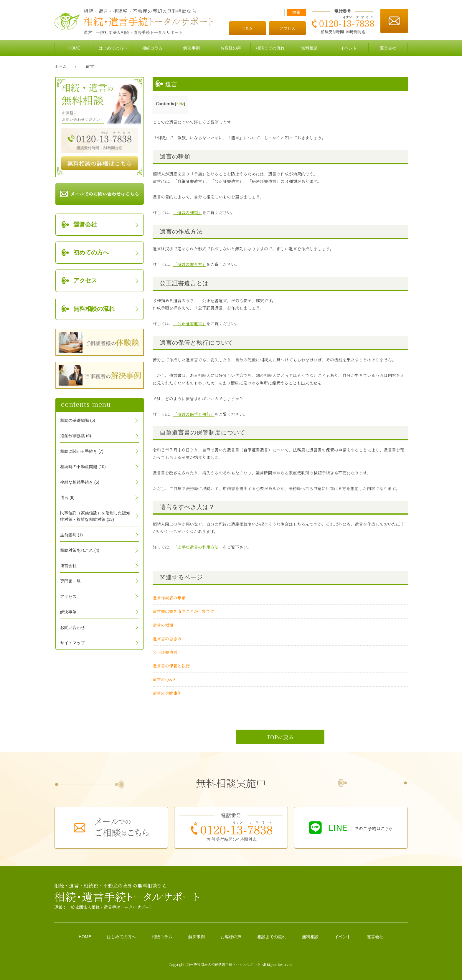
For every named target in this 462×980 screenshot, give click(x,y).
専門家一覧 (70, 581)
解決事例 (192, 48)
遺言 (90, 66)
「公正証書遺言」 (190, 323)
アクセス (85, 280)
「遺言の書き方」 (190, 264)
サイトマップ (72, 643)
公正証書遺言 (165, 652)
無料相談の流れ (94, 309)
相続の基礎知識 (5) (78, 420)
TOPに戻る (280, 737)
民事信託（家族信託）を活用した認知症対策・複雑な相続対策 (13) (95, 516)
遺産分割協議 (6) (76, 436)
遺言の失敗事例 (167, 693)
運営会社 (388, 48)
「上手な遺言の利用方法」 (198, 547)
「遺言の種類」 (188, 212)
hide (180, 104)
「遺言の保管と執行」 (194, 414)
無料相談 (309, 48)
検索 (297, 12)
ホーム (60, 66)
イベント (349, 48)
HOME (74, 48)
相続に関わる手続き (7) (82, 451)
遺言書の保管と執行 (171, 666)
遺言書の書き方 (167, 639)
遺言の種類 (163, 625)
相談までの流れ (270, 48)
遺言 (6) (67, 498)
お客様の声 (231, 48)
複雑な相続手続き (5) (80, 482)
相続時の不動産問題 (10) (83, 467)
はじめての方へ (113, 48)
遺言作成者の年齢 (169, 598)
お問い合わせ (72, 627)
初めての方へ (91, 252)
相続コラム (152, 48)
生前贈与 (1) (71, 535)
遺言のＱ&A (164, 679)
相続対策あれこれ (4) (80, 550)
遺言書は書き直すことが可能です (184, 611)
